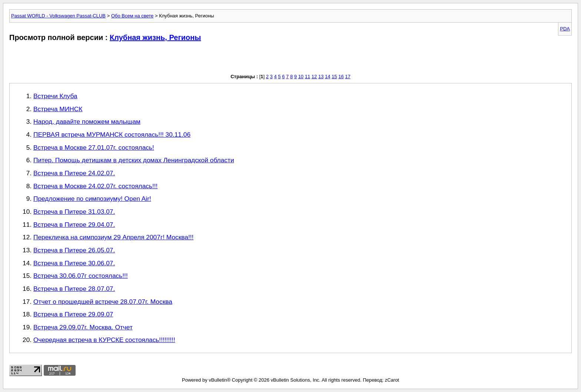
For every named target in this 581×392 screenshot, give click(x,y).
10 (301, 77)
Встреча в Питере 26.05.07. (74, 250)
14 (328, 77)
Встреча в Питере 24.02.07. (74, 173)
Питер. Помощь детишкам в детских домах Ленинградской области (134, 160)
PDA (565, 29)
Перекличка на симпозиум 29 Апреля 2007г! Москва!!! (113, 237)
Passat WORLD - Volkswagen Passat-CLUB (58, 16)
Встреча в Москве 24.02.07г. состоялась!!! (95, 186)
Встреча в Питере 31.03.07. (74, 212)
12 (314, 77)
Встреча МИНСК (58, 109)
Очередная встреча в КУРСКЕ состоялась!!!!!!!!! (104, 340)
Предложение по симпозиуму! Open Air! (92, 199)
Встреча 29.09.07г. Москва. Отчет (83, 327)
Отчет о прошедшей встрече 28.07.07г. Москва (103, 302)
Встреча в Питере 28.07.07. (74, 289)
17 (348, 77)
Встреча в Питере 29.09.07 (73, 314)
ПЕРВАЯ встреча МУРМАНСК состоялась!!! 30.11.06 (112, 134)
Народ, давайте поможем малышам (87, 122)
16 (341, 77)
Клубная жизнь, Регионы (155, 37)
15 (334, 77)
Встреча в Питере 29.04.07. (74, 225)
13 (321, 77)
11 (308, 77)
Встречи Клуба (55, 96)
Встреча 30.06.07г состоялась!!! (81, 276)
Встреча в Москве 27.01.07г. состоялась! (94, 147)
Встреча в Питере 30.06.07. (74, 263)
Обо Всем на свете (132, 16)
